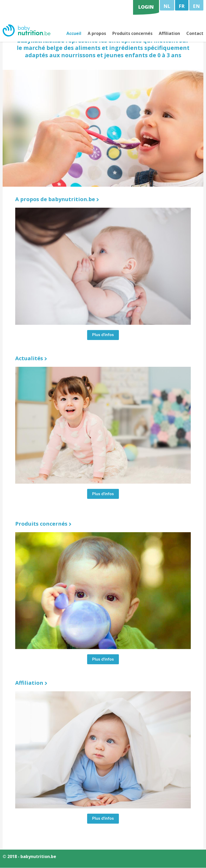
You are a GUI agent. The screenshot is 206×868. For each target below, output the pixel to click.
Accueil (74, 34)
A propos (97, 34)
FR (182, 6)
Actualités (29, 359)
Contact (195, 34)
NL (167, 6)
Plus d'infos (103, 336)
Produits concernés (132, 34)
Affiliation (169, 34)
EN (196, 6)
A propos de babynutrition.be (55, 200)
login (146, 7)
